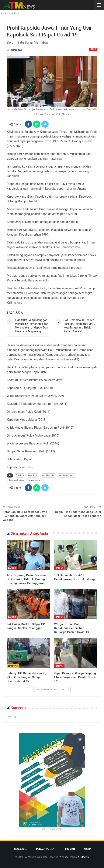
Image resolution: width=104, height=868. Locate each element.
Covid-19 (20, 475)
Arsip (87, 849)
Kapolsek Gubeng (16, 480)
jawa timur (33, 475)
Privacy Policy (45, 849)
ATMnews (83, 857)
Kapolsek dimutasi (67, 475)
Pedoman (69, 849)
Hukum (93, 49)
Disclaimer (20, 849)
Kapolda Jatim (48, 475)
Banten (12, 568)
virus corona (34, 480)
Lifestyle (13, 666)
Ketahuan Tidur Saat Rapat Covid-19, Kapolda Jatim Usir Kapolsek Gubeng (26, 516)
